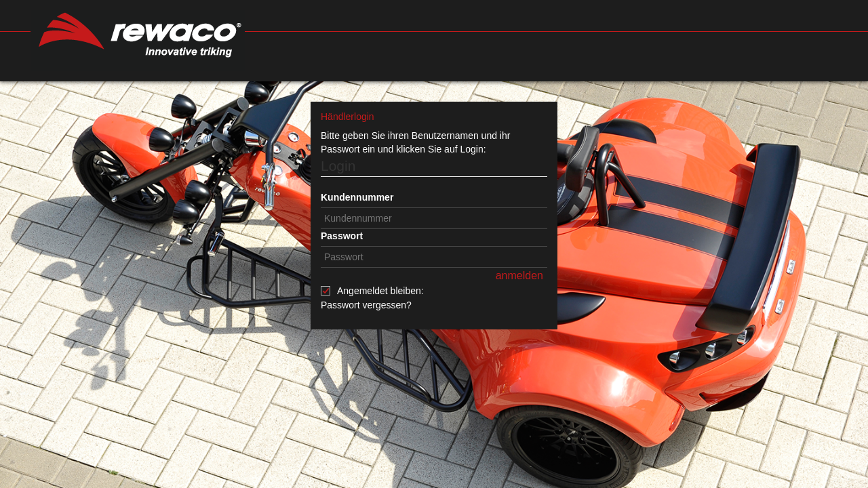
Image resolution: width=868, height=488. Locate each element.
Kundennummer (357, 197)
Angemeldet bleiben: (380, 291)
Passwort (342, 236)
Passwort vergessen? (366, 305)
